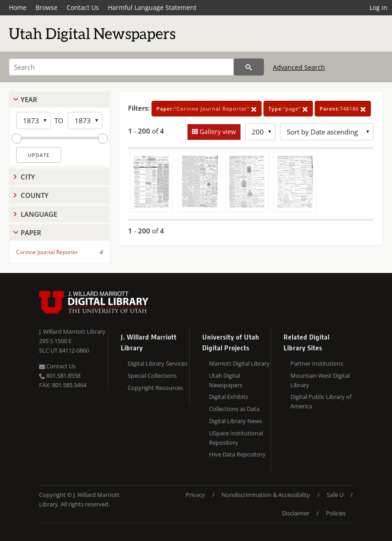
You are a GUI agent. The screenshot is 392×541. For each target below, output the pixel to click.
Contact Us (83, 7)
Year (29, 99)
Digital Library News (236, 421)
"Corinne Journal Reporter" (207, 109)
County (35, 195)
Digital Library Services (158, 363)
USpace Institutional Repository (236, 438)
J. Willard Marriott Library (72, 331)
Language (39, 214)
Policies (336, 513)
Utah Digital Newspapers (226, 380)
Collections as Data (234, 409)
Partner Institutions (317, 363)
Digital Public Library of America (321, 401)
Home (18, 7)
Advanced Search (299, 67)
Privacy (195, 495)
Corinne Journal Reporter (47, 252)
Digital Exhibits (229, 397)
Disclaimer (296, 513)
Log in (379, 7)
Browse (47, 7)
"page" (288, 109)
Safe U (335, 495)
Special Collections (152, 376)
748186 (343, 109)
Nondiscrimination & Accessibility (266, 495)
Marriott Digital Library (239, 363)
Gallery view (217, 132)
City (28, 177)
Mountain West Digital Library (320, 380)
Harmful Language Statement (152, 7)
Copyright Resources (155, 388)
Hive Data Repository (237, 454)
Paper (31, 232)
